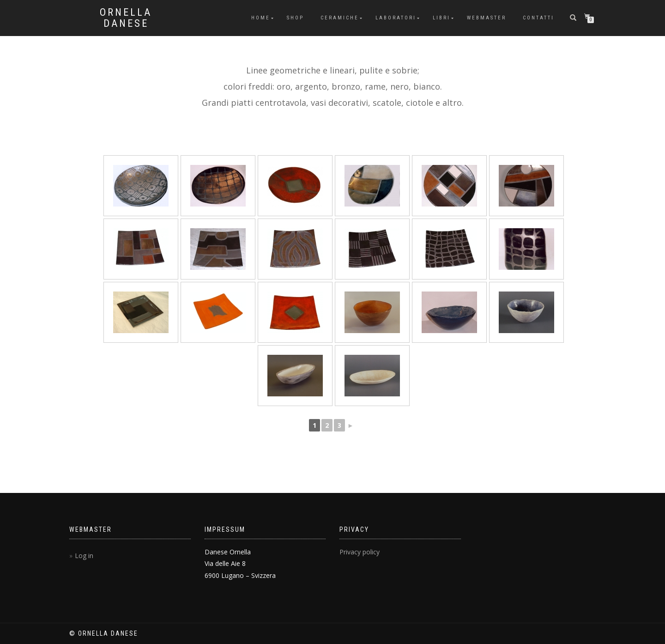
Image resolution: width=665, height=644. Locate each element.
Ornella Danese (126, 18)
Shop (295, 18)
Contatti (538, 18)
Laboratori (396, 18)
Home (261, 18)
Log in (84, 556)
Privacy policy (360, 552)
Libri (441, 18)
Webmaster (487, 18)
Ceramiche (340, 18)
